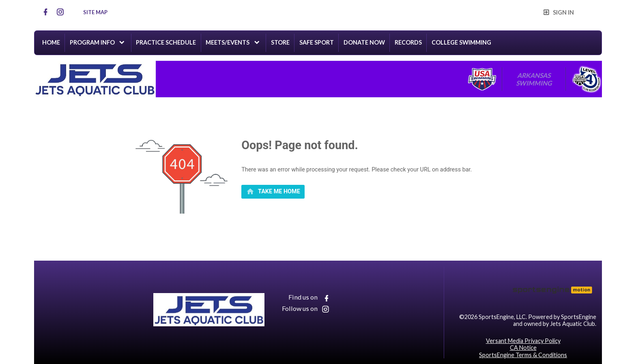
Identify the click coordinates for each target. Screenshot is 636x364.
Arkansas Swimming (534, 79)
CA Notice (523, 348)
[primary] (273, 192)
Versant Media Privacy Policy (523, 341)
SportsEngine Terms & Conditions (523, 355)
